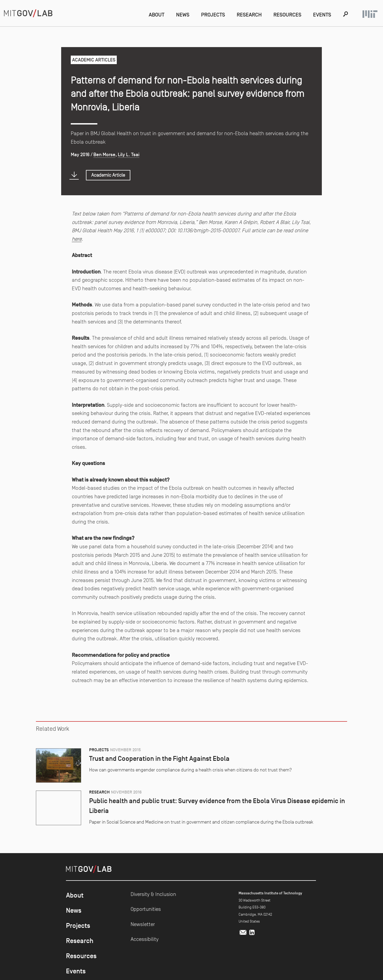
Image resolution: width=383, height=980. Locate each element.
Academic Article (108, 175)
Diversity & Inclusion (153, 894)
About (157, 15)
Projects (213, 15)
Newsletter (143, 924)
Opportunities (146, 909)
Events (322, 15)
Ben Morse (104, 155)
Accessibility (145, 939)
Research (249, 15)
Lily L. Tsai (129, 155)
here (77, 239)
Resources (287, 15)
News (183, 15)
